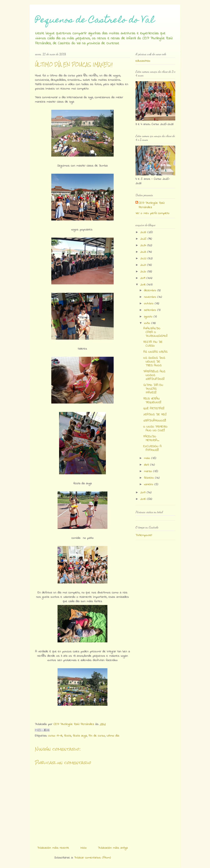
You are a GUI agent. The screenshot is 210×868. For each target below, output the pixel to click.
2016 (144, 499)
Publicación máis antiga (113, 848)
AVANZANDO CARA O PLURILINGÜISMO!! (155, 332)
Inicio (83, 848)
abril (147, 465)
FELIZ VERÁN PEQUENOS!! (152, 401)
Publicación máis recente (53, 848)
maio (148, 458)
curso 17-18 (55, 736)
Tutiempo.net (144, 535)
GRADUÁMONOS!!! (155, 421)
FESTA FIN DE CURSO (153, 344)
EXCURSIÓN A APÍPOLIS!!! (152, 448)
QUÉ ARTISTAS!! (154, 409)
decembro (151, 291)
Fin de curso (97, 736)
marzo (148, 471)
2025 (144, 239)
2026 (144, 232)
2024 (144, 245)
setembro (151, 310)
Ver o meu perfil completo (152, 213)
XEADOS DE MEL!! (155, 415)
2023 (144, 252)
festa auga (80, 736)
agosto (149, 317)
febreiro (149, 478)
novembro (151, 297)
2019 (143, 278)
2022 (144, 259)
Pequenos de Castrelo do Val (95, 21)
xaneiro (149, 485)
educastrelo (143, 61)
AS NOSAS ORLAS (155, 352)
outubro (149, 304)
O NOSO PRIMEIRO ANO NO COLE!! (155, 429)
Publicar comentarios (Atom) (92, 858)
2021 (144, 265)
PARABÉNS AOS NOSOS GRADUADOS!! (154, 375)
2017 (143, 493)
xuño (148, 323)
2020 (144, 272)
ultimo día (113, 736)
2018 (143, 285)
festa (68, 736)
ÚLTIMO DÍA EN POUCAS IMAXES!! (153, 389)
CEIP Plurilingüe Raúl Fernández (152, 205)
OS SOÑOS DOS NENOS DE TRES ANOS (154, 362)
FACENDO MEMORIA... (151, 439)
